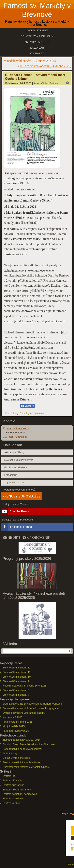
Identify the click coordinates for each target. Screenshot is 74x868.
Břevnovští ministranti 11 (17, 672)
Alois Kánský (10, 753)
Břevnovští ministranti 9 (16, 681)
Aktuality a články (14, 452)
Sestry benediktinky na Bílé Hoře (21, 762)
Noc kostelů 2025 (12, 717)
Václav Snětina (49, 83)
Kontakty (37, 53)
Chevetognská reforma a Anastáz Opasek (26, 767)
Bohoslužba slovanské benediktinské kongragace (31, 708)
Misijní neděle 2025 (14, 726)
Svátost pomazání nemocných (20, 794)
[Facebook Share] (28, 406)
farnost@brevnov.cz (18, 428)
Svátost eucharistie (13, 785)
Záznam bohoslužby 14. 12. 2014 (22, 740)
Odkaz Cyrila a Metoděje (17, 758)
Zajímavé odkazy (14, 482)
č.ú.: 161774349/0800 (16, 437)
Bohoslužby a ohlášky (37, 36)
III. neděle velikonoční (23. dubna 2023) (46, 66)
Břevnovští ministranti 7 (16, 695)
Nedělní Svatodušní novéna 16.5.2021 (24, 686)
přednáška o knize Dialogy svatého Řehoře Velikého (32, 704)
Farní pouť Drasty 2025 (16, 731)
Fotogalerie (11, 475)
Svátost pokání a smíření (17, 790)
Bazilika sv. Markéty (16, 467)
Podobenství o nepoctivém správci (22, 749)
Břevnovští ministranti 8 (16, 690)
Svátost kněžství (12, 803)
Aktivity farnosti (37, 42)
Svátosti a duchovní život (19, 460)
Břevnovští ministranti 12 (17, 668)
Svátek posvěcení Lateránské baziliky (24, 713)
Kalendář (37, 48)
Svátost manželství (13, 798)
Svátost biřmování (13, 780)
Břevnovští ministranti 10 (17, 677)
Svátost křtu (9, 776)
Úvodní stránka (37, 30)
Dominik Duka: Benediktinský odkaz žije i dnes (29, 744)
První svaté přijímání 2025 (17, 722)
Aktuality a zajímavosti (32, 413)
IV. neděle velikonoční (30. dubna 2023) (28, 61)
